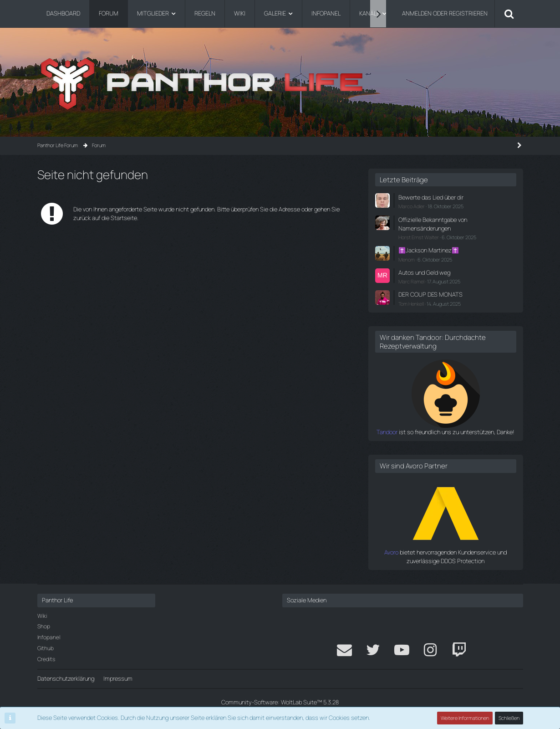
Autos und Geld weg (424, 272)
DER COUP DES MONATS (430, 294)
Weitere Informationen (465, 718)
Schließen (509, 718)
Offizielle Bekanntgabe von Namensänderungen (433, 224)
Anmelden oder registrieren (445, 13)
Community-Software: (280, 702)
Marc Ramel (411, 281)
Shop (44, 626)
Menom (407, 259)
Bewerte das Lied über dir (431, 197)
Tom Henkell (411, 304)
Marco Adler (412, 206)
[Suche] (509, 14)
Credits (46, 659)
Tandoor (387, 432)
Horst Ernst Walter (419, 237)
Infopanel (49, 637)
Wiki (42, 616)
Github (46, 648)
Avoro (391, 552)
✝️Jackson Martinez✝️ (429, 250)
